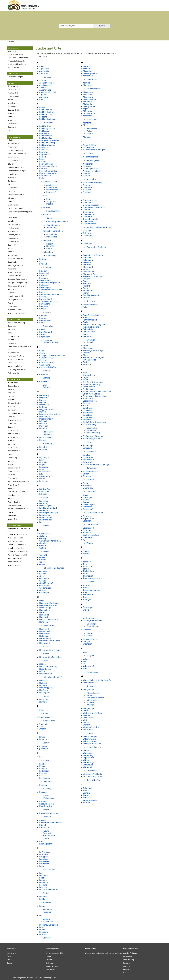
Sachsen (11, 363)
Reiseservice (128, 956)
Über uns (127, 966)
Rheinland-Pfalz (14, 359)
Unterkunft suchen (15, 54)
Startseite (12, 51)
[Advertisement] (144, 82)
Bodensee (12, 157)
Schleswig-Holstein (15, 369)
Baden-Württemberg (16, 323)
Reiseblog (127, 963)
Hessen (11, 343)
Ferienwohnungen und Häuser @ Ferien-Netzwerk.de (29, 978)
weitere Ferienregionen (17, 313)
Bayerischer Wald (52, 966)
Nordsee (11, 231)
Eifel (10, 164)
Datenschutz (128, 973)
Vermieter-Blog (129, 960)
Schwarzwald (13, 272)
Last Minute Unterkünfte (18, 58)
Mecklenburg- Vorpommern (19, 346)
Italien (10, 100)
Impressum (127, 970)
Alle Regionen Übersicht (54, 953)
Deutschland (13, 89)
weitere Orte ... (13, 519)
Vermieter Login (14, 67)
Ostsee (11, 245)
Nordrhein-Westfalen (16, 356)
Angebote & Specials (16, 61)
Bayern (11, 326)
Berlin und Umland (16, 154)
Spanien (10, 963)
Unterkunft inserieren (17, 64)
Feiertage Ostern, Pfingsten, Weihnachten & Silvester (103, 953)
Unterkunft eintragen (131, 953)
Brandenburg (13, 336)
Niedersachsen (14, 352)
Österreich (11, 956)
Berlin (10, 329)
